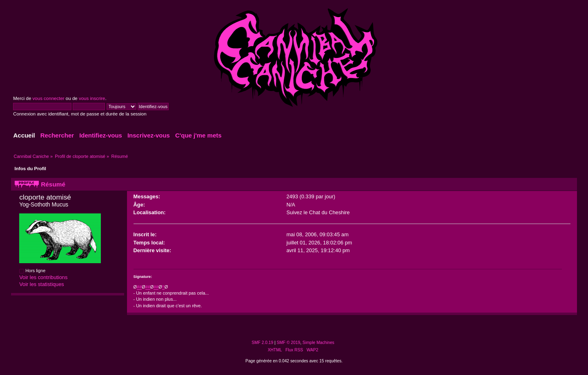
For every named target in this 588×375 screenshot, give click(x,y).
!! (163, 287)
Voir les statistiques (42, 284)
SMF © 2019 (289, 343)
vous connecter (49, 98)
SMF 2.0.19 (262, 343)
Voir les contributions (43, 277)
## (139, 287)
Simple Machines (318, 343)
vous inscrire (92, 98)
